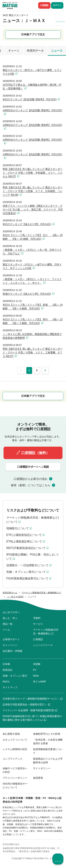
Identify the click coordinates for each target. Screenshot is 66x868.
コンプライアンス (12, 759)
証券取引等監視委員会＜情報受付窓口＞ (26, 705)
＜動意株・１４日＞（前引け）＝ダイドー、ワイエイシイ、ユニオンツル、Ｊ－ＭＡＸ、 (32, 281)
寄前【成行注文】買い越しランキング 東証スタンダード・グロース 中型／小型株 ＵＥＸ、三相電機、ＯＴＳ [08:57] (33, 352)
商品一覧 (8, 624)
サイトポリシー (42, 768)
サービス (38, 624)
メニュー (58, 861)
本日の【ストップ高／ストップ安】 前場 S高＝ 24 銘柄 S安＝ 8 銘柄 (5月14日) (33, 307)
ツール (6, 630)
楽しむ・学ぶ (10, 618)
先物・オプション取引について (26, 572)
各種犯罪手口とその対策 (47, 734)
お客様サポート (11, 639)
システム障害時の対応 (15, 749)
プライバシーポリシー (15, 778)
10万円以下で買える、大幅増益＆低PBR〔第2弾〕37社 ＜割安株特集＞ (32, 87)
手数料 (37, 618)
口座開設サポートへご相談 (33, 467)
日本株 (6, 664)
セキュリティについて (15, 740)
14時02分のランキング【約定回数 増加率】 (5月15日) (32, 125)
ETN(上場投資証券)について (24, 541)
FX (35, 670)
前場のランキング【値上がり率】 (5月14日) (27, 294)
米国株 (37, 664)
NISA (36, 676)
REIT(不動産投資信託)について (26, 548)
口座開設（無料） (35, 453)
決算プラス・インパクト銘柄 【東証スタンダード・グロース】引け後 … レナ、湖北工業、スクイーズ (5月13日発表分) (33, 209)
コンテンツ (60, 22)
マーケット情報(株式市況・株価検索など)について (33, 520)
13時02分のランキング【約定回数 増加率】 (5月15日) (32, 154)
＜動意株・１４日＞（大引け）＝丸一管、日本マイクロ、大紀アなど (32, 252)
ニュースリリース (43, 645)
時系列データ (35, 51)
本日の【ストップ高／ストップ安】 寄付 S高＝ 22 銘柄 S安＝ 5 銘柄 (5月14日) (33, 321)
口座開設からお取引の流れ (31, 479)
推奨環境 (38, 778)
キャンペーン (10, 645)
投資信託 (8, 670)
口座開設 (44, 5)
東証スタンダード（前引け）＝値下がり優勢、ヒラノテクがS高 (32, 72)
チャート (14, 51)
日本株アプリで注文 (33, 34)
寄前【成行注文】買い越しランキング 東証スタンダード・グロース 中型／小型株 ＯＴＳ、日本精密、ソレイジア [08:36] (33, 191)
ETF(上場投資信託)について (24, 535)
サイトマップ (10, 687)
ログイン (57, 5)
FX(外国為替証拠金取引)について (27, 578)
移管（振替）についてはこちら (31, 485)
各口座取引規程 (11, 734)
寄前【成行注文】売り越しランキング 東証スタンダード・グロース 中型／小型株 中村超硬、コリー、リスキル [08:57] (33, 173)
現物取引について (18, 528)
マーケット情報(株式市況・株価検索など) (46, 632)
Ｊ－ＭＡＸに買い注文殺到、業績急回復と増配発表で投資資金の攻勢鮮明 (32, 336)
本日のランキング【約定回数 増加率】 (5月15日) (30, 99)
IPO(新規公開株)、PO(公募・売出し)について (32, 557)
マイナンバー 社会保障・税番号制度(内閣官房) (30, 710)
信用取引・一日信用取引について (27, 565)
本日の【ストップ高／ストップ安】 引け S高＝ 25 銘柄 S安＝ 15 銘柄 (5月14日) (33, 237)
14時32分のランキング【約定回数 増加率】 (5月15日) (32, 110)
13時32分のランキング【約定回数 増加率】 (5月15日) (32, 140)
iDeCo (6, 682)
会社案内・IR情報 (12, 651)
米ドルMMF (40, 682)
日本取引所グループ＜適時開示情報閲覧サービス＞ (33, 699)
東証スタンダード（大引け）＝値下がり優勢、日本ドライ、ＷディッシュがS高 (32, 266)
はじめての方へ (11, 612)
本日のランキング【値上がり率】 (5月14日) (27, 224)
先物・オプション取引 (15, 676)
